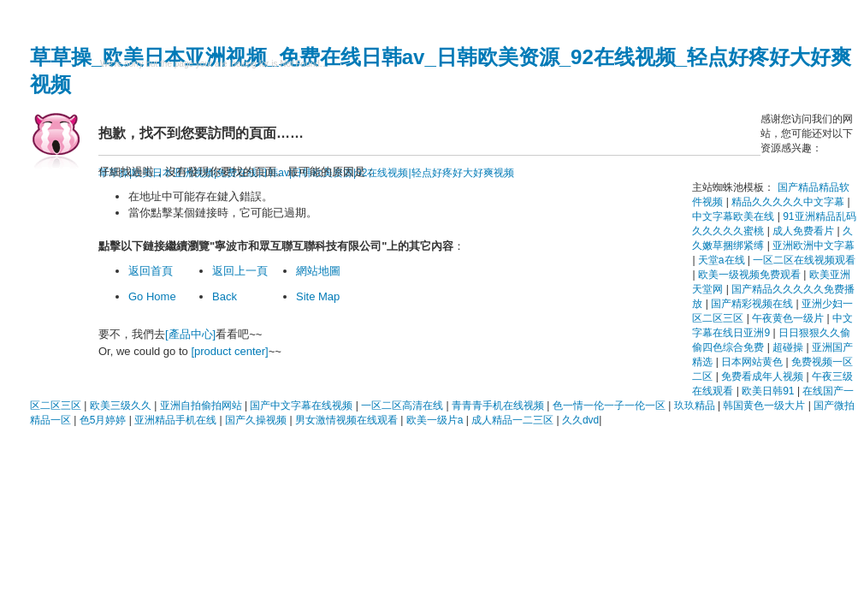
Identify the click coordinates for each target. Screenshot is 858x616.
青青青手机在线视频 (499, 406)
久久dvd (580, 420)
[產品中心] (190, 334)
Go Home (152, 296)
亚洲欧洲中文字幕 (814, 246)
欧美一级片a (436, 420)
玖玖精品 (696, 406)
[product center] (229, 351)
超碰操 (789, 347)
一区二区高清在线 (403, 406)
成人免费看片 (805, 231)
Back (225, 296)
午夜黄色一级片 (789, 318)
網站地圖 (318, 271)
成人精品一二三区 (514, 420)
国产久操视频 (257, 420)
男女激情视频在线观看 (348, 420)
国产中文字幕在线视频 (302, 406)
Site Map (318, 296)
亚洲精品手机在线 (177, 420)
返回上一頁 (240, 271)
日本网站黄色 (753, 362)
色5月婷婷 (104, 420)
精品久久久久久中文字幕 (789, 202)
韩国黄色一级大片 (765, 406)
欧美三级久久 (122, 406)
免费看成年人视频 (763, 376)
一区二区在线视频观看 (804, 260)
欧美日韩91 (769, 391)
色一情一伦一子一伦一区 (610, 406)
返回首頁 (151, 271)
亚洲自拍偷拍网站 (202, 406)
